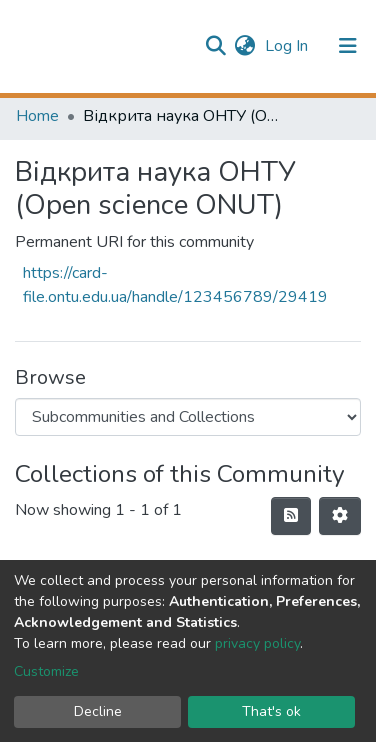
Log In (288, 46)
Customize (46, 671)
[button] (244, 46)
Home (37, 116)
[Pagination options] (340, 516)
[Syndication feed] (291, 516)
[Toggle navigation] (348, 46)
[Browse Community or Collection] (188, 417)
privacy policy (257, 643)
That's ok (271, 711)
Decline (98, 711)
